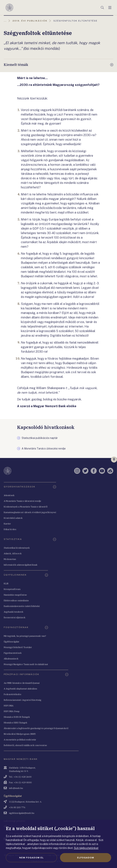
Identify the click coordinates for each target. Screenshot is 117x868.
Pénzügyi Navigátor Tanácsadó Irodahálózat (26, 664)
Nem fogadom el (31, 858)
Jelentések (9, 495)
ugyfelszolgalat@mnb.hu (22, 813)
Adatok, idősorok (13, 553)
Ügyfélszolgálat (11, 642)
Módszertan (10, 559)
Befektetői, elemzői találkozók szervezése (25, 745)
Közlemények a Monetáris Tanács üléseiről (26, 507)
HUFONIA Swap (12, 711)
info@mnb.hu (16, 788)
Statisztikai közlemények (17, 548)
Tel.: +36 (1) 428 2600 (20, 777)
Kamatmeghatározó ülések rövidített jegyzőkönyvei (30, 512)
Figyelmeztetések (13, 653)
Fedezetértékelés (13, 694)
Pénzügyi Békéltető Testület (18, 647)
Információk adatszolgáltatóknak (21, 565)
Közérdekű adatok (13, 518)
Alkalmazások (11, 659)
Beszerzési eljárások (15, 617)
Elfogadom (86, 858)
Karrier (7, 524)
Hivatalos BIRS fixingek (16, 723)
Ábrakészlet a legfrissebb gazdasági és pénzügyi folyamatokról (36, 728)
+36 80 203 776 (17, 807)
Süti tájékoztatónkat (86, 848)
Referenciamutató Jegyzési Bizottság (22, 700)
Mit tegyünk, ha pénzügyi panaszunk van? (25, 636)
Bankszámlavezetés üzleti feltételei (22, 606)
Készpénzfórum (12, 589)
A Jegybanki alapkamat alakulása (20, 689)
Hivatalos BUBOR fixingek (17, 717)
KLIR (6, 583)
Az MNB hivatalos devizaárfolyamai (22, 683)
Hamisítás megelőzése (15, 595)
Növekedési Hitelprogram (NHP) (20, 734)
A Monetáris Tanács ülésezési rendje (22, 501)
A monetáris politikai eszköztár (20, 740)
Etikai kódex (10, 529)
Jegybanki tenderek (14, 612)
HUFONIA (9, 706)
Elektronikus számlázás (16, 600)
